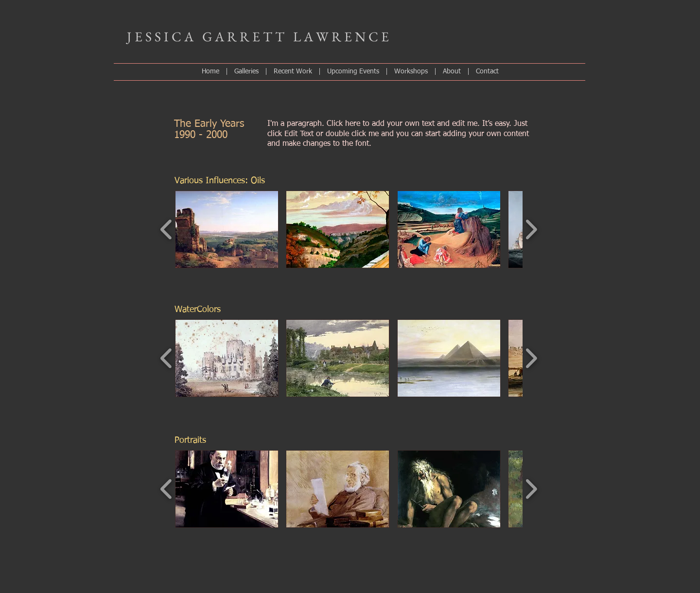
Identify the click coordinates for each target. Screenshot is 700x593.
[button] (227, 229)
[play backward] (166, 229)
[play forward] (531, 229)
